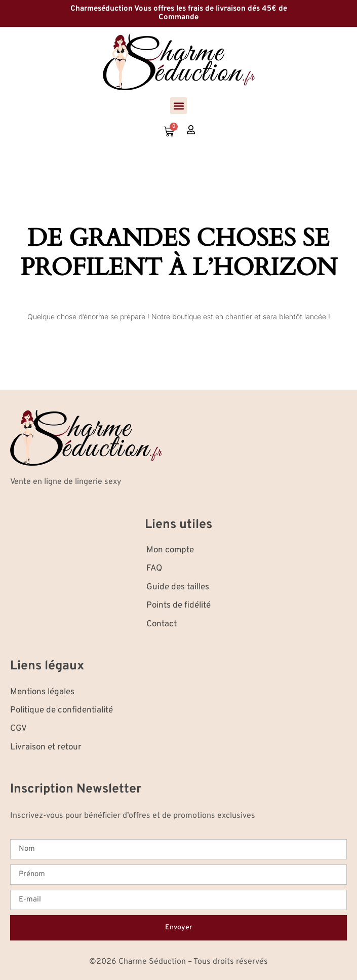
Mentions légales (42, 692)
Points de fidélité (178, 606)
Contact (162, 624)
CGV (18, 729)
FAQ (154, 569)
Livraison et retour (46, 747)
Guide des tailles (178, 587)
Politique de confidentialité (62, 710)
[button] (178, 106)
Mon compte (170, 550)
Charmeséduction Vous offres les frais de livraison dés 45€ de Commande (179, 13)
